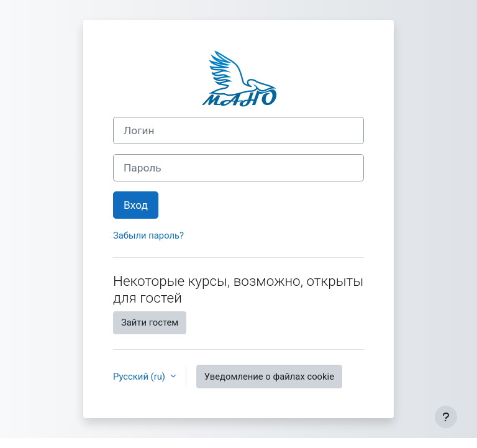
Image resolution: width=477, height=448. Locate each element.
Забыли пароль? (148, 235)
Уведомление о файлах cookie (269, 377)
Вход (136, 205)
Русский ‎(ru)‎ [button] (140, 377)
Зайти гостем (150, 322)
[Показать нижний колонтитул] (446, 417)
